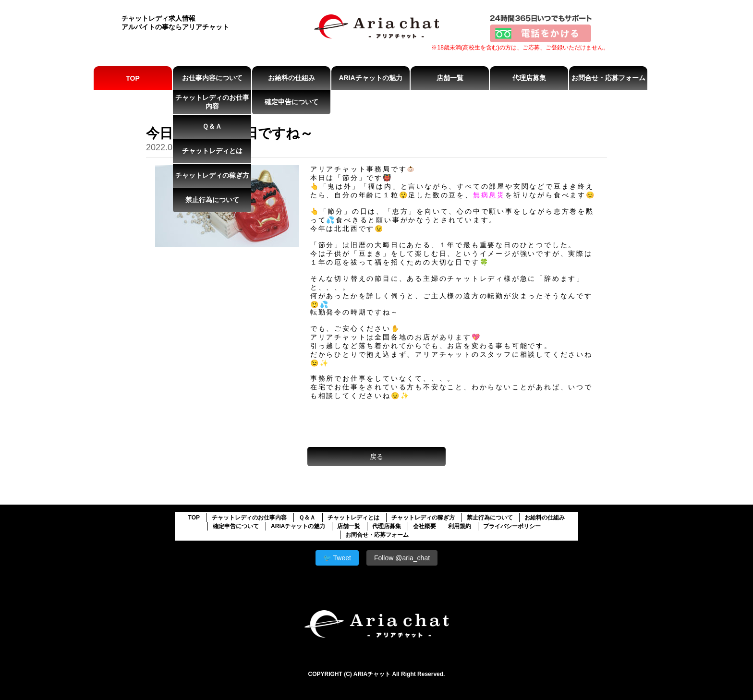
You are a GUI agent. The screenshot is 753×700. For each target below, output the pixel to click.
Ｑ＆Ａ (212, 126)
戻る (376, 457)
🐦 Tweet (337, 558)
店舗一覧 (450, 78)
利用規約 (460, 526)
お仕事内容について (212, 78)
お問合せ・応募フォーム (608, 78)
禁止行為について (212, 200)
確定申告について (291, 102)
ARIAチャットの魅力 (370, 78)
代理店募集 (529, 78)
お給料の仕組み (291, 78)
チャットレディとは (212, 151)
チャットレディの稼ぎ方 (212, 175)
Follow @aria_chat (402, 558)
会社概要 (425, 526)
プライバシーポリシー (512, 526)
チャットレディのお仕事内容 (212, 102)
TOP (133, 78)
